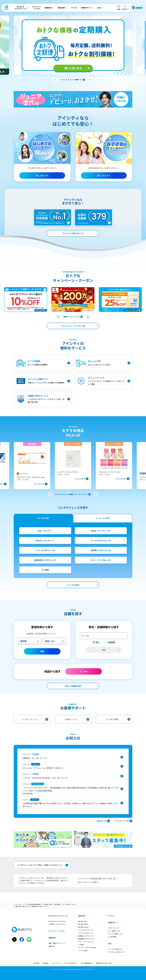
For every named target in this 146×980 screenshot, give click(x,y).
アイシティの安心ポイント (73, 233)
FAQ (119, 9)
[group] (27, 466)
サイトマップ (56, 963)
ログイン (125, 9)
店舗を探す (52, 938)
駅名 (97, 642)
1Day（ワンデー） (45, 531)
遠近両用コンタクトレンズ (45, 560)
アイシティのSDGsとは (115, 949)
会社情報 (36, 963)
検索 (42, 651)
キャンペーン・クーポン (57, 931)
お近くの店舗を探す (73, 686)
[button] (56, 80)
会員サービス (77, 719)
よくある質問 (118, 719)
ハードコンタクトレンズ (101, 540)
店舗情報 (112, 642)
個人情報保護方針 (87, 963)
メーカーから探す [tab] (103, 518)
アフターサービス (35, 719)
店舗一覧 (51, 946)
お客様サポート (113, 922)
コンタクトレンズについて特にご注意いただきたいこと (43, 865)
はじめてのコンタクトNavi (57, 921)
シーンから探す (73, 585)
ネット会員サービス (114, 931)
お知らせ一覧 (103, 821)
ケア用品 (45, 570)
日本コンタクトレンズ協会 (89, 882)
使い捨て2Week (83, 924)
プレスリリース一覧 (123, 821)
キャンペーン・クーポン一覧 (73, 326)
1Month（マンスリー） (45, 540)
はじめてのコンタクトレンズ (58, 916)
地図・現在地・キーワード (57, 943)
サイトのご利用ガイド (71, 963)
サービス (111, 916)
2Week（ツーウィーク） (101, 531)
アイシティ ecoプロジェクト (117, 952)
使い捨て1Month (83, 927)
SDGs (110, 944)
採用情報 (46, 963)
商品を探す (82, 916)
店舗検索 (139, 8)
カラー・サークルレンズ (101, 560)
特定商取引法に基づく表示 (104, 963)
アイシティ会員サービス (115, 934)
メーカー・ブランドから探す (87, 947)
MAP (85, 671)
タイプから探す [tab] (43, 518)
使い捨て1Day (83, 921)
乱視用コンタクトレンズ (101, 550)
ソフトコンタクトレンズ (45, 550)
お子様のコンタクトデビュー (57, 924)
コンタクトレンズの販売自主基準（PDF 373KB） (96, 879)
